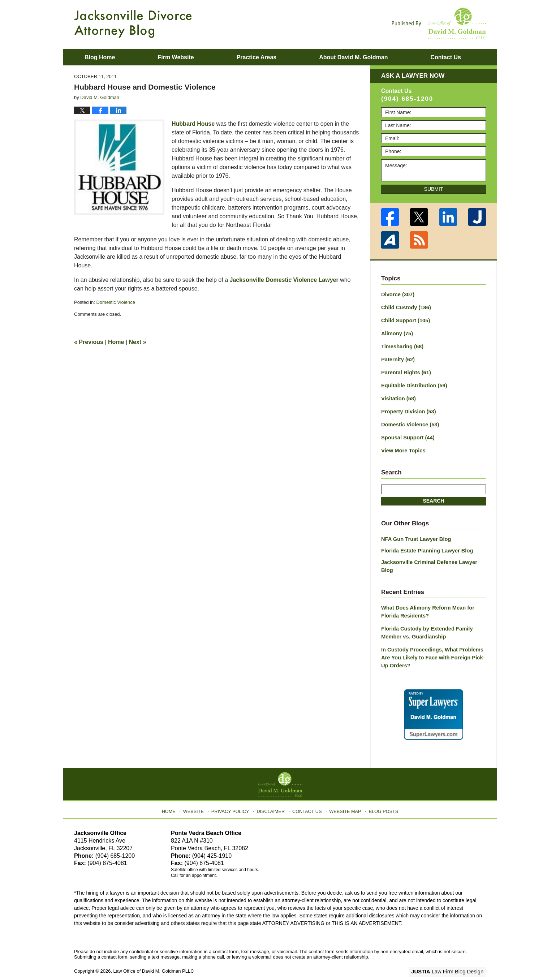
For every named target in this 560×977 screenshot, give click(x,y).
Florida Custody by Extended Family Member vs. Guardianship (425, 618)
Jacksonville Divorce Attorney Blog (133, 24)
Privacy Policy (234, 793)
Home (116, 342)
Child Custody (405, 307)
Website (198, 793)
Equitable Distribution (413, 383)
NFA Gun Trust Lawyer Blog (415, 534)
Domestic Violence (115, 302)
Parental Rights (405, 370)
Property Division (407, 408)
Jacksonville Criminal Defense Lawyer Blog (433, 556)
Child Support (404, 319)
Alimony (396, 332)
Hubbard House (193, 124)
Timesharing (401, 345)
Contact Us (307, 793)
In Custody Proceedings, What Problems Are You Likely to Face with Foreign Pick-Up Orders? (430, 642)
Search (433, 496)
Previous (89, 342)
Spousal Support (407, 433)
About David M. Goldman (353, 57)
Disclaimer (272, 793)
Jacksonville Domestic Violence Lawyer (284, 280)
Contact (445, 57)
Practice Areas (257, 57)
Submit (434, 189)
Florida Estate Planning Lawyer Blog (425, 545)
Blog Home (100, 57)
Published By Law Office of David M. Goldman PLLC (439, 23)
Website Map (343, 793)
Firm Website (176, 57)
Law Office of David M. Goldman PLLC (154, 954)
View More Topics (402, 446)
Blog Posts (380, 793)
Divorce (397, 294)
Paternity (397, 357)
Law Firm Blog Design (451, 955)
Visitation (398, 395)
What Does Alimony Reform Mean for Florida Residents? (426, 597)
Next (138, 342)
